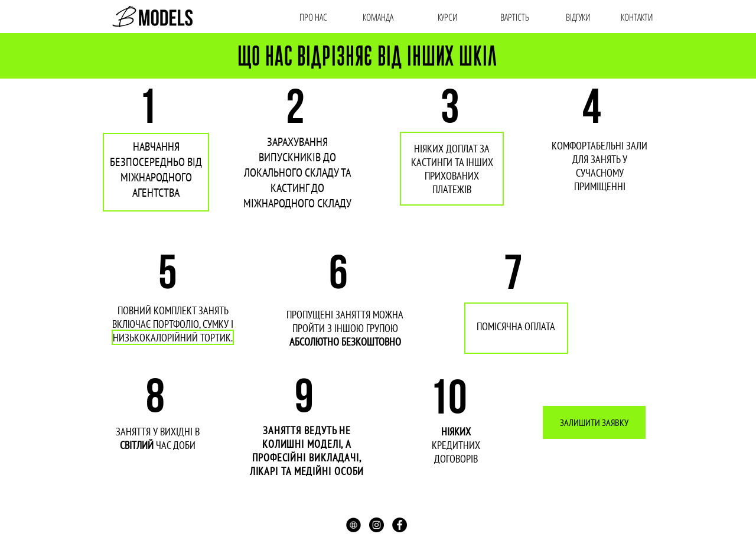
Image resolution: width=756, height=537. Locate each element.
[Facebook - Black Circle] (400, 525)
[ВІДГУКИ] (578, 17)
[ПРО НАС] (313, 17)
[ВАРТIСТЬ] (515, 17)
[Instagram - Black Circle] (377, 525)
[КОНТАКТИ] (637, 17)
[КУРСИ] (447, 17)
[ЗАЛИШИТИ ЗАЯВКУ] (594, 422)
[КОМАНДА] (378, 17)
